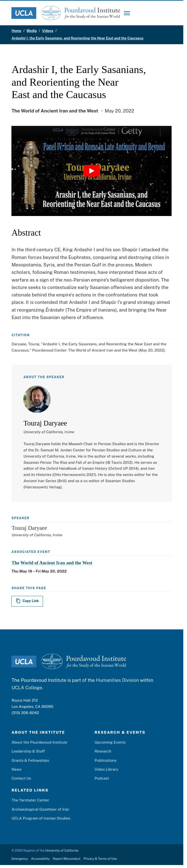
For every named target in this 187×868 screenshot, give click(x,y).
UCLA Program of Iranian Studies (41, 818)
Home (16, 31)
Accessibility (40, 859)
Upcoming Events (110, 742)
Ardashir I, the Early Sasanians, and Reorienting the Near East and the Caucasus (77, 38)
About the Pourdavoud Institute (39, 742)
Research (103, 751)
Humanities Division (117, 680)
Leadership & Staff (28, 751)
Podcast (102, 778)
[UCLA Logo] (24, 13)
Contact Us (21, 778)
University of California (62, 850)
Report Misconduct (67, 859)
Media (32, 31)
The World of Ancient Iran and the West (52, 563)
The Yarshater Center (30, 800)
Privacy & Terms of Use (100, 859)
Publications (106, 760)
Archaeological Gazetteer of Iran (40, 809)
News (16, 769)
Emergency (20, 859)
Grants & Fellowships (30, 760)
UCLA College (27, 687)
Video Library (107, 769)
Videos (48, 31)
